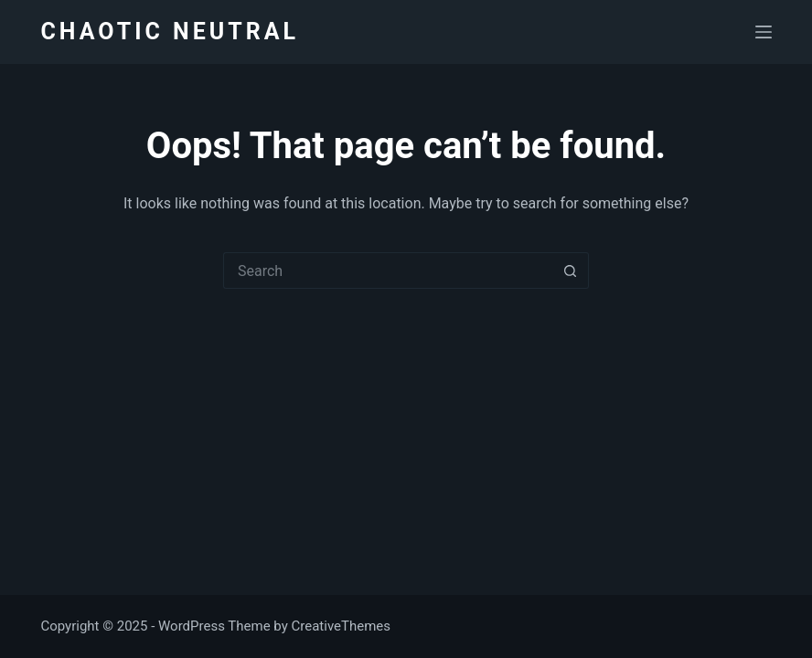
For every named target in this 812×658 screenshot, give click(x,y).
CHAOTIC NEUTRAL (170, 32)
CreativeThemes (342, 626)
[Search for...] (388, 271)
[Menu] (764, 32)
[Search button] (571, 271)
